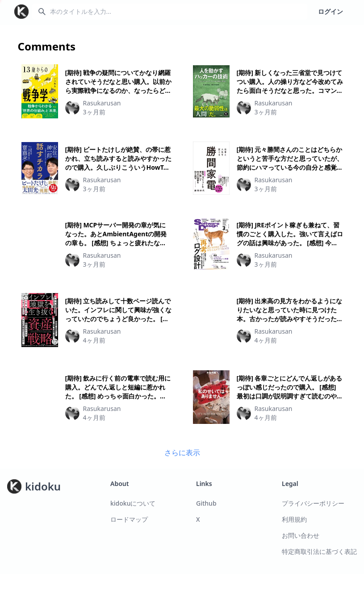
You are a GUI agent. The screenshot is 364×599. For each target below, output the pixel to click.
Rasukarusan (102, 103)
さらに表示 (182, 452)
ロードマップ (129, 519)
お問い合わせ (301, 535)
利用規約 (294, 519)
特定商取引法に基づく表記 (319, 551)
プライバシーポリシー (313, 503)
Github (206, 503)
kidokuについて (133, 503)
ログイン (331, 11)
